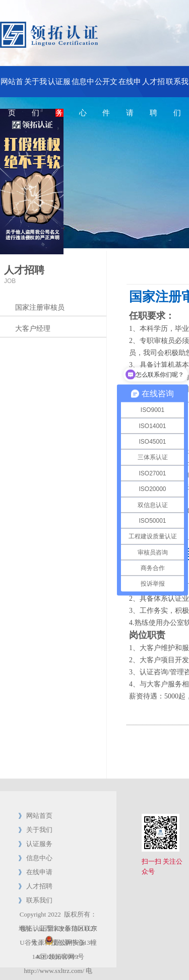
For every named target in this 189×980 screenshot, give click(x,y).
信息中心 (83, 87)
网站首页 (12, 87)
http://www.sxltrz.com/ (54, 971)
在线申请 (130, 87)
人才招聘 (153, 87)
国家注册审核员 (40, 307)
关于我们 (36, 87)
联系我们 (177, 87)
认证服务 (59, 87)
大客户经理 (33, 329)
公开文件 (106, 87)
